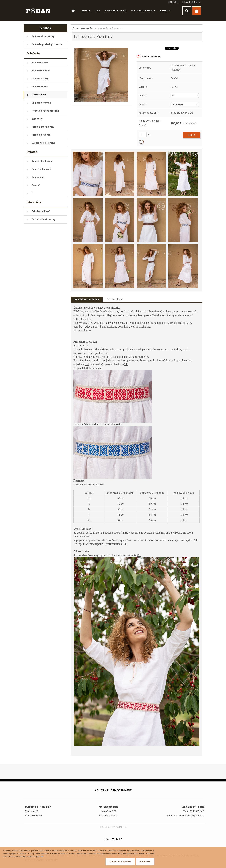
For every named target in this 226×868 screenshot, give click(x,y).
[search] (187, 11)
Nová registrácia (191, 2)
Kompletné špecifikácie (87, 299)
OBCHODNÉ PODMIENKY (143, 11)
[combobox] (185, 95)
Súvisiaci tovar (115, 299)
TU (147, 357)
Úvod (76, 28)
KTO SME (86, 11)
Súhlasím (145, 862)
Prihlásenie (174, 2)
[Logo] (38, 11)
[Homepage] (72, 11)
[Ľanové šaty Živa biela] (101, 75)
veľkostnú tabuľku (117, 544)
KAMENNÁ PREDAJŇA (116, 11)
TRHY (98, 11)
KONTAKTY (165, 11)
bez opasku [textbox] (178, 104)
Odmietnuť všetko (120, 862)
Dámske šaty (88, 28)
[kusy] (143, 135)
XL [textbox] (173, 96)
